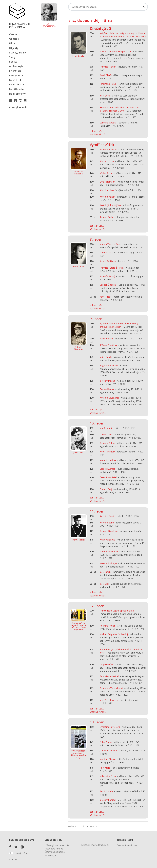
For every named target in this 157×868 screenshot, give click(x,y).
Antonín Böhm (107, 443)
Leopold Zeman (108, 469)
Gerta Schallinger (108, 563)
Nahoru (72, 826)
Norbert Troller (107, 626)
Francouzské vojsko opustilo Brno (117, 611)
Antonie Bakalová (109, 531)
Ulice (12, 43)
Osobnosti (15, 34)
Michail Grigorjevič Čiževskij (114, 634)
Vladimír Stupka (108, 759)
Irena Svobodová (108, 460)
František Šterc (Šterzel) (112, 268)
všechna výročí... (98, 134)
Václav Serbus (107, 173)
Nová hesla (16, 80)
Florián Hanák (107, 389)
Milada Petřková (108, 776)
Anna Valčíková (107, 540)
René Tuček (105, 297)
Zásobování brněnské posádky (115, 51)
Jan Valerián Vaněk (109, 751)
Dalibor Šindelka (108, 285)
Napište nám (17, 89)
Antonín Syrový (107, 276)
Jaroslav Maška (107, 381)
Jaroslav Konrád (108, 800)
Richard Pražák (107, 217)
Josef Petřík (105, 572)
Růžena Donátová (109, 345)
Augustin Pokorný (109, 366)
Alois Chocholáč (108, 190)
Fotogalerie (16, 75)
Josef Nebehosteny (109, 700)
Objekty (14, 48)
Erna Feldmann (107, 182)
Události (14, 39)
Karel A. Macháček (109, 551)
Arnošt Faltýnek (108, 261)
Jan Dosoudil (106, 428)
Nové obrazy (17, 84)
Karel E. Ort (105, 253)
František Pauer (108, 67)
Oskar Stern (106, 742)
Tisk (92, 826)
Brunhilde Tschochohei (111, 688)
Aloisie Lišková (107, 161)
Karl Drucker (106, 435)
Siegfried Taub (107, 516)
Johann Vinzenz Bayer (111, 244)
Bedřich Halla (106, 791)
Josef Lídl (104, 584)
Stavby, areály (18, 53)
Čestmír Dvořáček (109, 477)
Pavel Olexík (106, 75)
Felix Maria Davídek (110, 676)
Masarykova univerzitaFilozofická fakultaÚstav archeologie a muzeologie (57, 850)
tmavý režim (21, 853)
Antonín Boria (107, 523)
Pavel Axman (106, 339)
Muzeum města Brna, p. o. (94, 845)
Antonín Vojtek (107, 197)
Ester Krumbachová (49, 25)
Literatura (15, 71)
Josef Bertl (105, 96)
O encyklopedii (18, 107)
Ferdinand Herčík (108, 84)
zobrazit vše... (97, 131)
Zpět (83, 826)
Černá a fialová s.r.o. (126, 845)
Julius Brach (106, 357)
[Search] (108, 7)
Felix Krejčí (105, 768)
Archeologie (16, 66)
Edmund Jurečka (108, 123)
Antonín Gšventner (109, 398)
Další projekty (17, 94)
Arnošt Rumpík (107, 452)
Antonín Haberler (108, 149)
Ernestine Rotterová (110, 727)
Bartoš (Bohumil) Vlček (111, 205)
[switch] (11, 853)
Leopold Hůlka (107, 664)
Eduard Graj (106, 489)
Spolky (13, 62)
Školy (12, 57)
